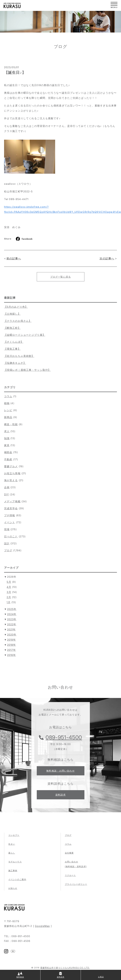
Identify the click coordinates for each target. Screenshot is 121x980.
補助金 (8, 452)
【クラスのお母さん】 (18, 321)
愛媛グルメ (11, 466)
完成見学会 (11, 508)
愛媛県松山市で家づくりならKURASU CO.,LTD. (65, 968)
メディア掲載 (12, 501)
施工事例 (13, 871)
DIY (6, 494)
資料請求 (60, 795)
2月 (9, 597)
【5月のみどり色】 (16, 307)
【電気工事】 (12, 349)
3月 (9, 592)
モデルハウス (15, 862)
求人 (7, 431)
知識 (7, 438)
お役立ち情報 (12, 473)
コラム (8, 396)
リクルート (70, 875)
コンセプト (14, 835)
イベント (10, 522)
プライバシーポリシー (76, 884)
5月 (9, 582)
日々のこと (11, 536)
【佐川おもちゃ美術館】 (19, 356)
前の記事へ (14, 258)
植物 (7, 403)
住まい (12, 844)
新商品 (8, 417)
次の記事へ (107, 258)
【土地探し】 (12, 314)
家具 (7, 445)
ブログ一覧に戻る (60, 277)
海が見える (11, 480)
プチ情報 (10, 515)
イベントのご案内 (17, 879)
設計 (7, 543)
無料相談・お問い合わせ (60, 771)
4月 (9, 587)
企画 (7, 487)
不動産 (8, 459)
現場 (7, 529)
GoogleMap (42, 926)
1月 (9, 602)
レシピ (8, 410)
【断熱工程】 (12, 328)
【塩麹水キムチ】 (15, 363)
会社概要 (69, 853)
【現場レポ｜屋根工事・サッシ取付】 (27, 370)
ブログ (8, 550)
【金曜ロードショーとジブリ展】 (25, 335)
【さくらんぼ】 (14, 342)
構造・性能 (11, 424)
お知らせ (13, 888)
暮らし (12, 853)
